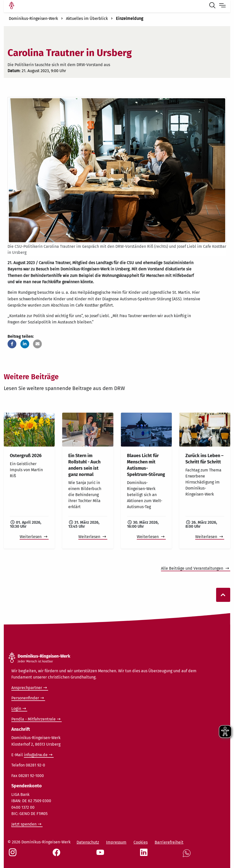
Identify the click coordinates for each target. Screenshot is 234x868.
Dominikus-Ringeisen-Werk (33, 18)
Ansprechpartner (27, 688)
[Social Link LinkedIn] (145, 855)
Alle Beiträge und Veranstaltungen (193, 568)
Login (16, 709)
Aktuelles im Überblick (87, 18)
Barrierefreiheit (169, 842)
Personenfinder (25, 698)
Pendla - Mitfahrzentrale (34, 719)
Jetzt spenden (24, 824)
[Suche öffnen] (213, 6)
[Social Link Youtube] (101, 855)
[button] (12, 344)
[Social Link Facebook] (57, 855)
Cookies (141, 842)
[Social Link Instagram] (14, 855)
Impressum (116, 842)
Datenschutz (88, 842)
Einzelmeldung (129, 18)
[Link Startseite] (12, 6)
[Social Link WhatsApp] (188, 856)
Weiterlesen (31, 537)
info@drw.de (36, 755)
